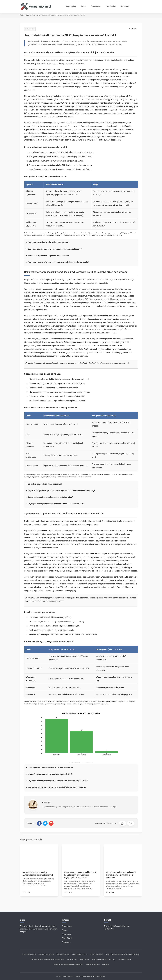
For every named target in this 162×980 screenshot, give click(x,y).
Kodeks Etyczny (72, 960)
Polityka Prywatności (93, 964)
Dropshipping (71, 6)
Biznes (83, 6)
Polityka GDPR (84, 960)
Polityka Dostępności (29, 955)
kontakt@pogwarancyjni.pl (119, 926)
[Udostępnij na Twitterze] (45, 823)
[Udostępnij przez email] (51, 823)
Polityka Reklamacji (63, 955)
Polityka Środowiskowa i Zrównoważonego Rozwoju (123, 955)
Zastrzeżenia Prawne (125, 960)
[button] (123, 823)
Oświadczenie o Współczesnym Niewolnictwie (68, 964)
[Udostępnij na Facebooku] (39, 823)
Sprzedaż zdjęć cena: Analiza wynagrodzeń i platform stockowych (38, 874)
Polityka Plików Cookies (80, 955)
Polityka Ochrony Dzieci (46, 955)
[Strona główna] (37, 6)
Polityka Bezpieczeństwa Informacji (103, 960)
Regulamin (106, 964)
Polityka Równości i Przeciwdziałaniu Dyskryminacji (47, 960)
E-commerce (96, 6)
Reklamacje (125, 6)
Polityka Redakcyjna (97, 955)
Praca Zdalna (111, 6)
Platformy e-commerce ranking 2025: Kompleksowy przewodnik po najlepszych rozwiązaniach (80, 875)
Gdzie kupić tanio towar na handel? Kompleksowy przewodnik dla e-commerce (121, 875)
